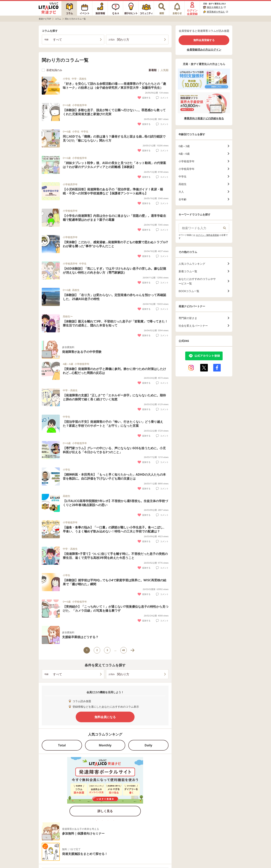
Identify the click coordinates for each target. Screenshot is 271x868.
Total (62, 745)
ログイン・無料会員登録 (207, 235)
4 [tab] (114, 820)
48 (123, 650)
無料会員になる (105, 717)
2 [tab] (102, 820)
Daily (148, 745)
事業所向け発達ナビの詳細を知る (204, 118)
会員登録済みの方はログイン (204, 49)
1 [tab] (97, 820)
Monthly (105, 745)
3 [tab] (108, 820)
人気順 (165, 70)
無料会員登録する (204, 40)
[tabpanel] (105, 788)
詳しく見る (105, 811)
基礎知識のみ (52, 70)
